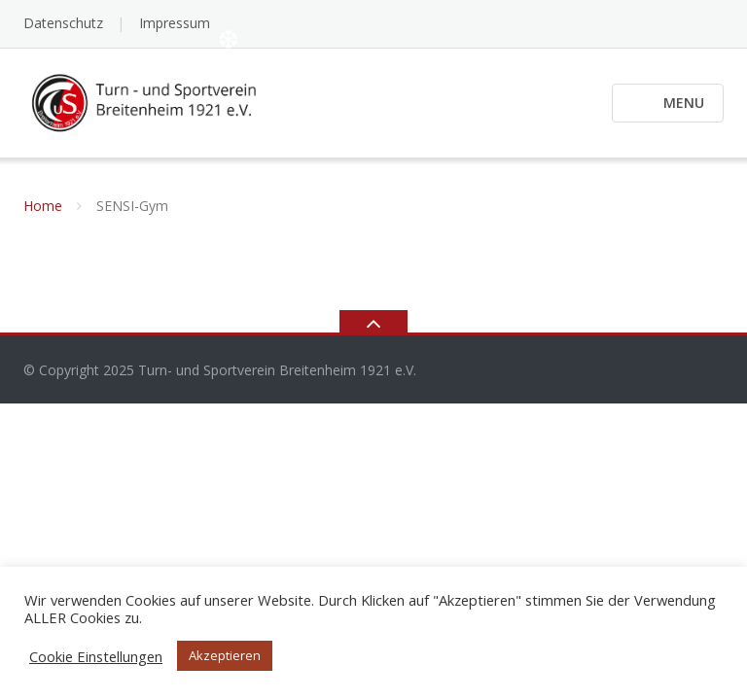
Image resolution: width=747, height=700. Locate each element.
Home (43, 206)
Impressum (175, 23)
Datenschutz (63, 23)
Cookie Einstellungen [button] (96, 656)
